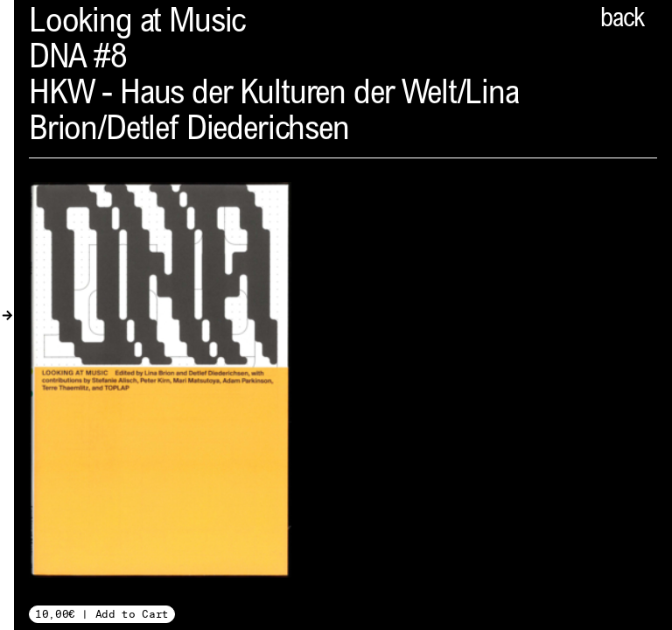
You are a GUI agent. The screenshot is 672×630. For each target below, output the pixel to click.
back (622, 20)
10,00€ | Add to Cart (102, 614)
